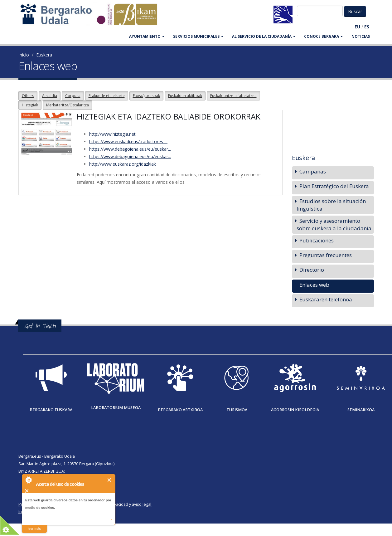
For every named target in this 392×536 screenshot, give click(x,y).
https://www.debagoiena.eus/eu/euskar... (130, 149)
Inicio (24, 55)
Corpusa (73, 96)
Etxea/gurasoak (146, 96)
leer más (34, 529)
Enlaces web (314, 285)
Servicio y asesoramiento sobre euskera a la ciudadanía (334, 224)
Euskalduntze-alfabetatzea (233, 96)
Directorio (312, 270)
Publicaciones (317, 240)
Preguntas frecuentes (326, 255)
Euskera (44, 55)
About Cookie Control (28, 480)
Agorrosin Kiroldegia (295, 410)
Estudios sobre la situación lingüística (331, 205)
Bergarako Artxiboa (180, 410)
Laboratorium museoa (116, 408)
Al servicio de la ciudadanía (264, 36)
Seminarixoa (361, 410)
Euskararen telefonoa (326, 299)
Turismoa (237, 410)
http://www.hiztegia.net (112, 134)
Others (28, 96)
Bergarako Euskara (51, 410)
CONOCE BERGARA (323, 36)
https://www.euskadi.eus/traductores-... (128, 141)
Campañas (313, 171)
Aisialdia (50, 96)
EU (357, 27)
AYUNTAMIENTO (147, 36)
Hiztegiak (30, 105)
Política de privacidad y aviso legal (120, 504)
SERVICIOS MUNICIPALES (198, 36)
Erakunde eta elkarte (107, 96)
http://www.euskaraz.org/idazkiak (123, 164)
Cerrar (110, 480)
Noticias (361, 36)
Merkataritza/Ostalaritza (68, 105)
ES (367, 27)
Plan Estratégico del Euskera (334, 186)
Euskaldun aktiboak (185, 96)
